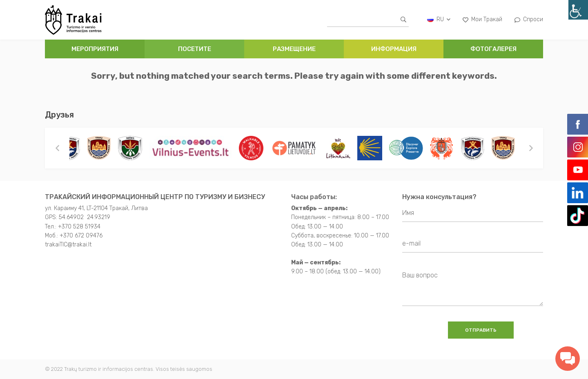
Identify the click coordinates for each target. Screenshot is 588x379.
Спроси (529, 19)
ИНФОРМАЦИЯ (394, 49)
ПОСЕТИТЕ (195, 49)
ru (439, 19)
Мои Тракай (482, 19)
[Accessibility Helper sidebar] (578, 10)
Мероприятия (95, 49)
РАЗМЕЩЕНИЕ (294, 49)
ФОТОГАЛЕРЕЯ (493, 49)
